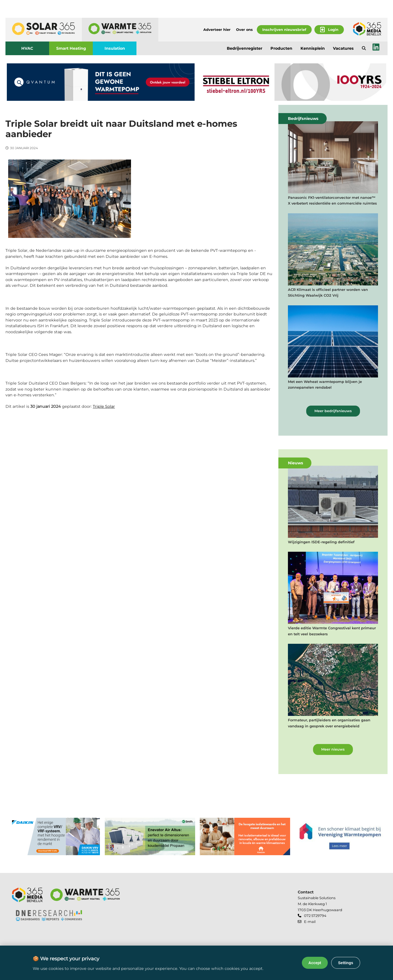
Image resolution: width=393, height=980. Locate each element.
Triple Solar (104, 406)
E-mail (310, 922)
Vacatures (343, 48)
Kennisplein (313, 48)
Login (333, 29)
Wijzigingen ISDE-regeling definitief (321, 542)
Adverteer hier (217, 29)
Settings (346, 963)
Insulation (115, 48)
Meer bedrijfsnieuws (333, 411)
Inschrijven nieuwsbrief (284, 29)
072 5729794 (315, 916)
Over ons (244, 29)
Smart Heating (71, 48)
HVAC (27, 48)
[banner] (101, 82)
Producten (281, 48)
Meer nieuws (333, 749)
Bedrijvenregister (245, 48)
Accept (315, 963)
